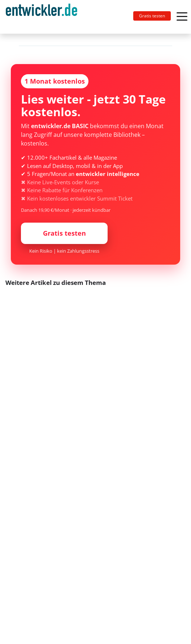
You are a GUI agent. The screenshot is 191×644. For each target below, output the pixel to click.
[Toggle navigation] (44, 17)
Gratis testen (152, 16)
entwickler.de (42, 18)
